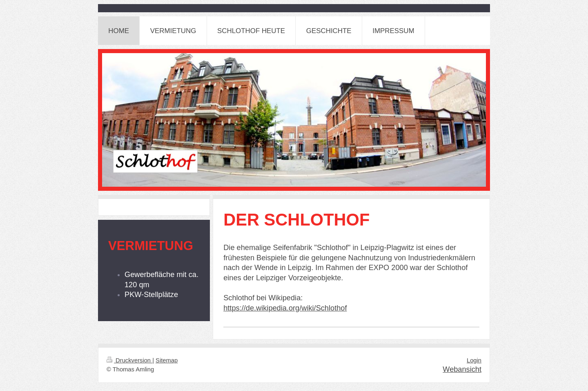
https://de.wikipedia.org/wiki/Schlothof (285, 308)
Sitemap (167, 360)
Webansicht (462, 369)
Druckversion (129, 360)
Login (474, 360)
